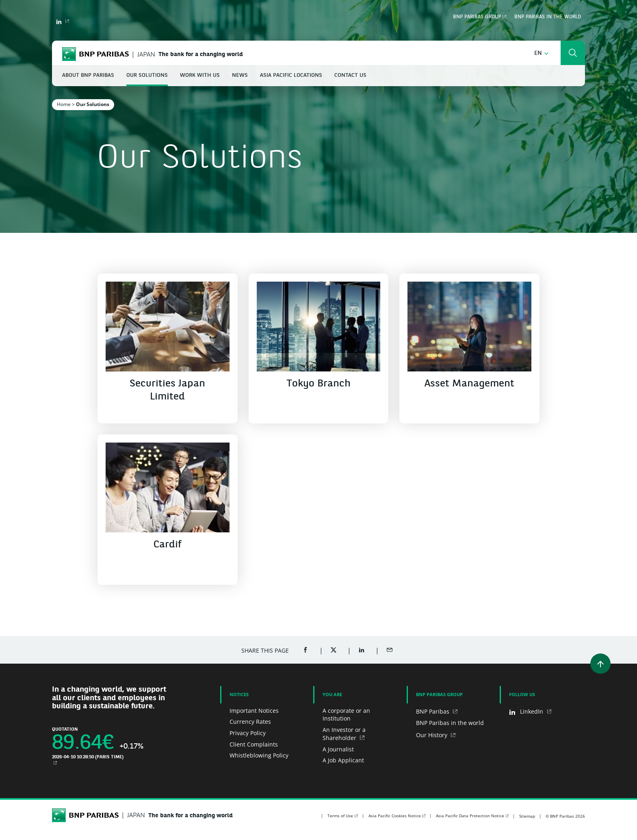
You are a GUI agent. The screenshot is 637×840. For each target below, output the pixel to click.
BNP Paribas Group (477, 17)
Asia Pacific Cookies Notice (395, 816)
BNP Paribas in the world (548, 17)
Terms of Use (340, 816)
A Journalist (338, 749)
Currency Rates (250, 722)
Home (64, 104)
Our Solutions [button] (147, 75)
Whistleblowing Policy (259, 755)
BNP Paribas (433, 711)
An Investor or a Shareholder (344, 734)
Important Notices (254, 711)
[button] (541, 53)
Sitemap (527, 816)
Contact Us (350, 75)
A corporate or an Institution (346, 715)
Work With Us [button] (200, 75)
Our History (432, 735)
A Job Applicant (343, 760)
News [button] (240, 75)
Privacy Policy (248, 733)
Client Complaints (254, 744)
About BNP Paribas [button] (88, 75)
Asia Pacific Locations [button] (291, 75)
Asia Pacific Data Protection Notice (470, 816)
